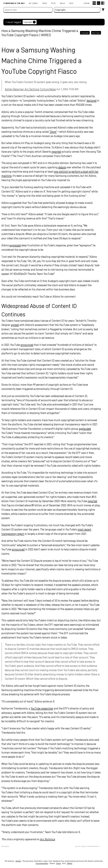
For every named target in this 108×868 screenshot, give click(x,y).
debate (64, 167)
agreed (17, 325)
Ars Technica (49, 843)
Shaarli (18, 861)
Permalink (7, 851)
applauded (87, 429)
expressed (17, 245)
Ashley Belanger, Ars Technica (24, 89)
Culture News (50, 89)
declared (94, 100)
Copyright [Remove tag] (30, 22)
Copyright (85, 33)
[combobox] (77, 10)
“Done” (55, 132)
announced (29, 345)
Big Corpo (96, 33)
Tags (45, 3)
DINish (70, 863)
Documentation (42, 863)
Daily (63, 3)
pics (53, 3)
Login (87, 3)
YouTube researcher (44, 713)
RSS (71, 3)
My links (33, 3)
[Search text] (28, 10)
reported (65, 152)
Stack (58, 863)
